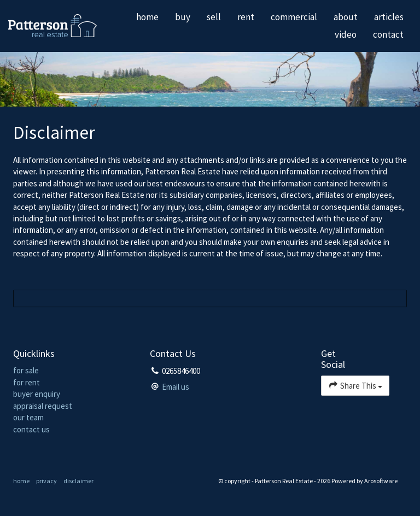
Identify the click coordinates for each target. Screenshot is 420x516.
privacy (46, 481)
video (346, 34)
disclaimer (78, 481)
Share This (355, 385)
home (147, 17)
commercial (294, 17)
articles (389, 17)
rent (246, 17)
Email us (176, 387)
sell (214, 17)
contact (388, 34)
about (346, 17)
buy (183, 17)
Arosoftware (381, 481)
